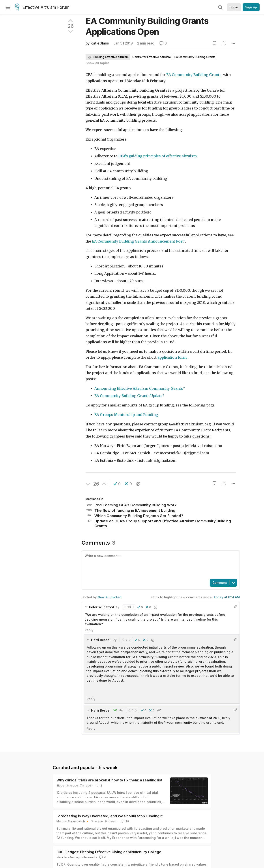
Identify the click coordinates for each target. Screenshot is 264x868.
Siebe (60, 785)
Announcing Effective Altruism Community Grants (139, 389)
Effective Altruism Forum (42, 7)
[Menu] (8, 7)
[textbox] (160, 564)
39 (125, 821)
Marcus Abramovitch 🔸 (73, 821)
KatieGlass (100, 43)
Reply (89, 630)
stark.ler (62, 857)
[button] (117, 484)
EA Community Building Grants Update (128, 396)
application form (172, 357)
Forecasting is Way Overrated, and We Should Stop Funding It (110, 816)
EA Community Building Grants (194, 75)
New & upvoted (109, 597)
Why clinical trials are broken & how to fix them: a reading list (109, 780)
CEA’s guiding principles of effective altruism (158, 156)
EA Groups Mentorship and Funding (126, 415)
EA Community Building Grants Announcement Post (138, 241)
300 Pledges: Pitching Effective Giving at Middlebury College (109, 852)
